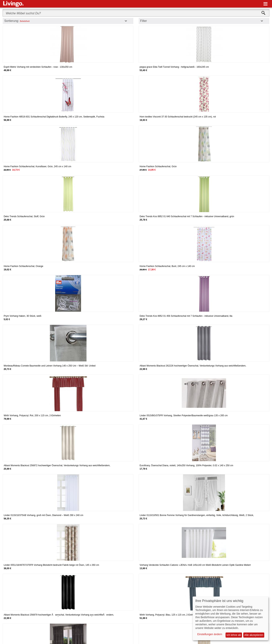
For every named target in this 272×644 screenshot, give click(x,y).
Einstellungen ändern (210, 634)
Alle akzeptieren (254, 635)
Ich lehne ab (234, 635)
